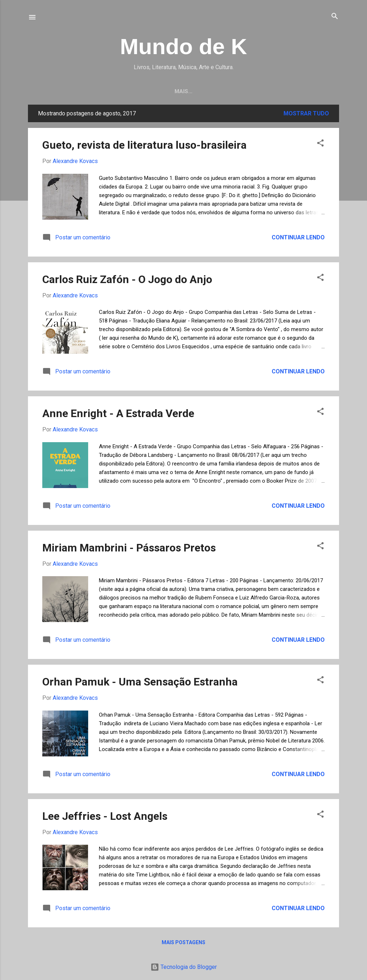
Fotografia (198, 91)
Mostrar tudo (306, 113)
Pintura (156, 91)
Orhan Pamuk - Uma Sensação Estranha (140, 682)
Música (239, 91)
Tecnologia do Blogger (184, 967)
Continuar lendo (298, 237)
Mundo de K (184, 46)
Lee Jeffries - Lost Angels (105, 816)
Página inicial (68, 91)
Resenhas (116, 91)
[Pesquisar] (335, 17)
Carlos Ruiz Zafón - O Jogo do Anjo (127, 279)
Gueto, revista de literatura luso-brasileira (144, 145)
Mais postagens (183, 942)
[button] (320, 144)
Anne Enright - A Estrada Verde (118, 413)
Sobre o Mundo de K (291, 91)
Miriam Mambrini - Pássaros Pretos (129, 548)
